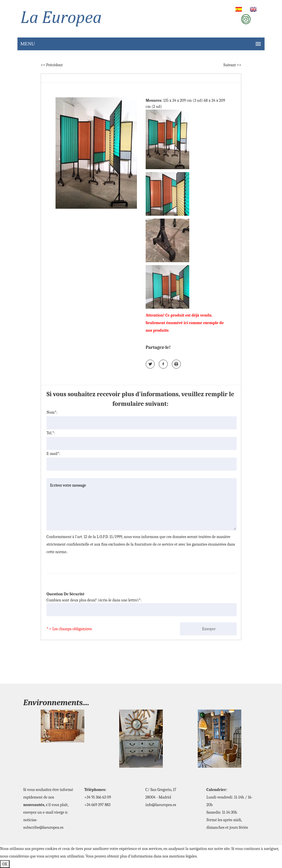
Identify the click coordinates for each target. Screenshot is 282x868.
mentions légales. (183, 856)
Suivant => (232, 65)
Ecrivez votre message (142, 504)
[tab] (169, 141)
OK (5, 864)
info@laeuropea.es (161, 805)
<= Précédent (52, 65)
